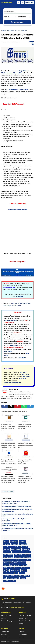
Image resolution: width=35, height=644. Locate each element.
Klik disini (26, 376)
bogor (10, 563)
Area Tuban (28, 560)
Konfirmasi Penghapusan (8, 621)
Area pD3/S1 (27, 555)
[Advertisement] (17, 228)
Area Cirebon (16, 547)
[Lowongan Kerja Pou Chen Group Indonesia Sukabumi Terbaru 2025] (9, 454)
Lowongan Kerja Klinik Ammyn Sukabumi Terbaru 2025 (25, 462)
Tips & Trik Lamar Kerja (25, 615)
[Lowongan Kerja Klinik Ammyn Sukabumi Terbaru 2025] (26, 454)
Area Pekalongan (8, 557)
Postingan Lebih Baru (8, 491)
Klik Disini (14, 345)
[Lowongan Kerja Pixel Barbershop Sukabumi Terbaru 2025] (26, 418)
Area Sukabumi (27, 557)
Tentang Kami (5, 632)
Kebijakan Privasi (6, 637)
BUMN (15, 563)
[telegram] (30, 406)
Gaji (11, 565)
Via (5, 578)
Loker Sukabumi (15, 642)
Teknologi (6, 576)
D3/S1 (24, 563)
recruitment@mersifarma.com (18, 210)
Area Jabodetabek (16, 549)
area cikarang (7, 547)
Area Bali (6, 542)
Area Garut (7, 549)
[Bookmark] (33, 44)
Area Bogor (7, 544)
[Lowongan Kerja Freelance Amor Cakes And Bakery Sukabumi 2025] (9, 418)
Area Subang (18, 557)
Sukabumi (22, 573)
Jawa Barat (24, 565)
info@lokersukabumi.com (17, 608)
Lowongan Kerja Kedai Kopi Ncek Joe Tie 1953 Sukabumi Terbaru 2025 (8, 445)
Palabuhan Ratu (8, 568)
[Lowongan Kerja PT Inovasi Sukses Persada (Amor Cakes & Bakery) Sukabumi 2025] (9, 470)
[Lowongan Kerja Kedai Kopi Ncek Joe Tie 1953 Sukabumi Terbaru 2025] (9, 437)
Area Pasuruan (18, 555)
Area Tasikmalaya (18, 560)
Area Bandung (14, 542)
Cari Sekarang (17, 22)
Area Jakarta (26, 549)
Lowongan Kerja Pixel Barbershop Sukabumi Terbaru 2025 (25, 426)
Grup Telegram (23, 634)
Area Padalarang (8, 555)
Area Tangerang (8, 560)
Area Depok (24, 547)
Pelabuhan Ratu (25, 568)
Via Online (7, 581)
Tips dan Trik (14, 576)
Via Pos (13, 581)
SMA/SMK (7, 573)
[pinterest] (17, 406)
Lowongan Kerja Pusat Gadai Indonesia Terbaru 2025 (26, 445)
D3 (19, 563)
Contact (3, 618)
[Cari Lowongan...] (17, 12)
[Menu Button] (22, 2)
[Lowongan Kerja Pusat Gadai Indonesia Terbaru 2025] (26, 437)
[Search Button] (19, 2)
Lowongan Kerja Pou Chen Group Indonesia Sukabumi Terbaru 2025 (8, 462)
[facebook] (5, 406)
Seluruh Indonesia (15, 570)
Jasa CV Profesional (25, 621)
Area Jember (7, 552)
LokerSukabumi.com (11, 320)
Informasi (17, 565)
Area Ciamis (15, 544)
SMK (12, 573)
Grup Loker (29, 2)
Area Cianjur (23, 544)
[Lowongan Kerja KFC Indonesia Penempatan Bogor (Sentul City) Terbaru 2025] (26, 470)
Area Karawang (16, 552)
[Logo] (17, 599)
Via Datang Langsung (13, 578)
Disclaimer (4, 634)
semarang (24, 570)
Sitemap (21, 624)
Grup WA (21, 637)
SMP (16, 573)
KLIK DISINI (20, 296)
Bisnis (6, 563)
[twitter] (11, 406)
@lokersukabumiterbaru (12, 383)
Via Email (23, 578)
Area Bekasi (22, 542)
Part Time (17, 568)
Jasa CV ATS (23, 618)
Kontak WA (22, 632)
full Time (6, 565)
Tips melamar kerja (24, 576)
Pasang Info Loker (7, 615)
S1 (5, 570)
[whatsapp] (24, 406)
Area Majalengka (26, 552)
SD (8, 570)
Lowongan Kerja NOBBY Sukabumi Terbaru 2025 (18, 506)
